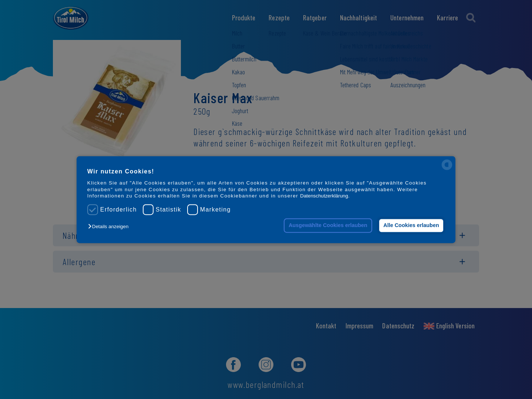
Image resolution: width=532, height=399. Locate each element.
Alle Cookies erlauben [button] (411, 226)
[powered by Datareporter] (447, 169)
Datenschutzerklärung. (325, 196)
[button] (110, 227)
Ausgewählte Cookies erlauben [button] (328, 226)
